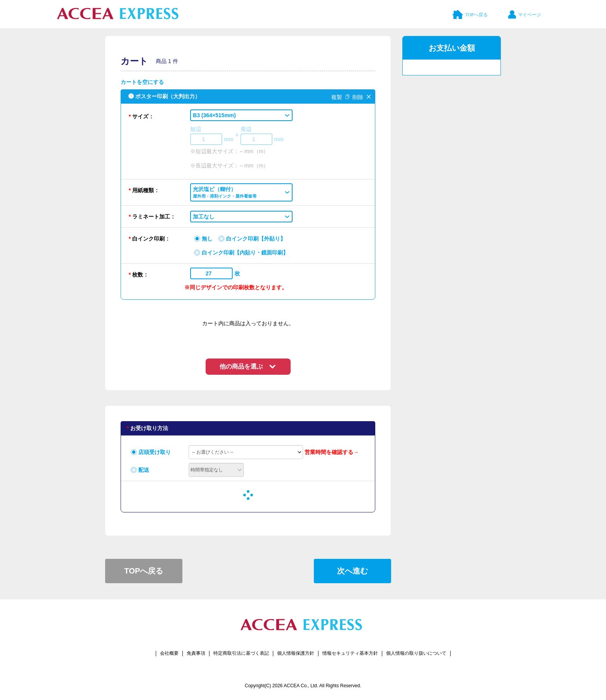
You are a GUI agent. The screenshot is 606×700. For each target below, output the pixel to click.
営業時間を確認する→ (332, 452)
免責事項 (196, 653)
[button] (241, 115)
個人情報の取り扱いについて (416, 653)
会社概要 (169, 653)
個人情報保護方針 (296, 653)
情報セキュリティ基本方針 (350, 653)
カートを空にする (142, 82)
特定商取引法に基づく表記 (241, 653)
